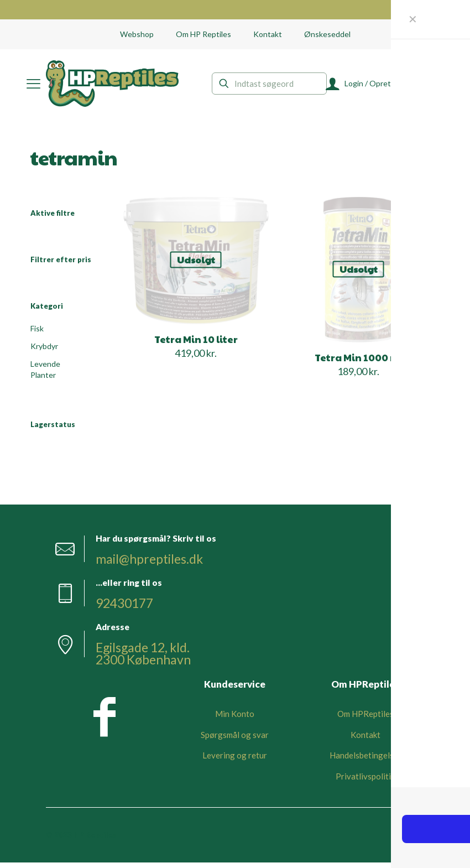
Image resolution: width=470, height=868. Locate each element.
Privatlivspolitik (365, 781)
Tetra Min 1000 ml (359, 357)
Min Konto (235, 719)
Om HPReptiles (365, 719)
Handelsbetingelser (365, 761)
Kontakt (365, 740)
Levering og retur (235, 761)
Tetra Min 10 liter (196, 339)
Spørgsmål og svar (235, 740)
